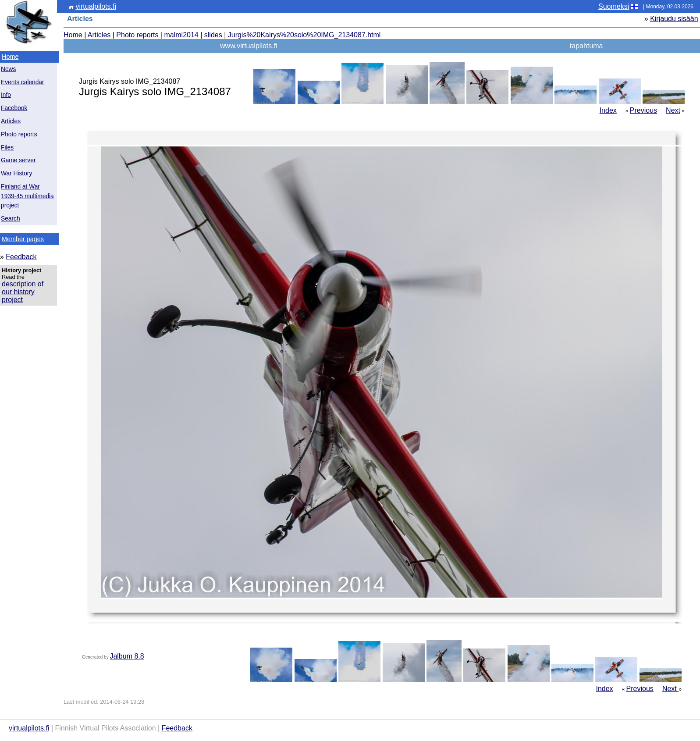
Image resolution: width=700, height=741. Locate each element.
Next (673, 110)
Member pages (23, 239)
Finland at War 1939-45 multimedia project (27, 196)
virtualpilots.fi (96, 6)
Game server (18, 160)
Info (6, 95)
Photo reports (19, 134)
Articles (11, 121)
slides (213, 35)
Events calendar (23, 82)
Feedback (21, 257)
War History (16, 173)
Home (10, 57)
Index (608, 110)
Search (11, 219)
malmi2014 (181, 35)
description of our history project (23, 292)
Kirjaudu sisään (674, 19)
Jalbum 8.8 (127, 656)
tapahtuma (586, 46)
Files (7, 148)
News (8, 69)
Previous (643, 110)
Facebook (14, 108)
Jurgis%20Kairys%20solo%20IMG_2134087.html (304, 35)
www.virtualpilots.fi (249, 46)
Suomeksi (614, 6)
